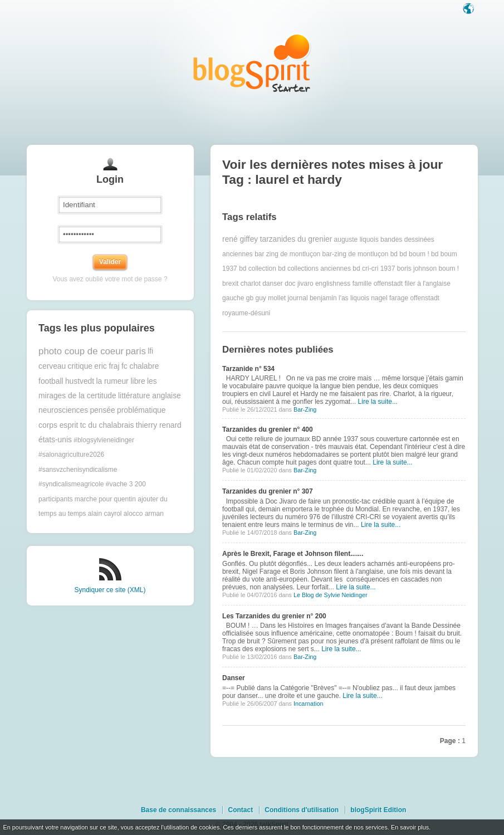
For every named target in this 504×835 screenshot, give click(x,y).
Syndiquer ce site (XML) (110, 590)
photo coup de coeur (81, 351)
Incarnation (308, 704)
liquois (360, 298)
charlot (251, 284)
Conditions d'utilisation (302, 810)
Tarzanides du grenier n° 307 (268, 491)
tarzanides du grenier (296, 239)
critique (80, 366)
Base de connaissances (178, 810)
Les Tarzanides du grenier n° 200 (274, 616)
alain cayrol (105, 514)
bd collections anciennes (314, 268)
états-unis (55, 440)
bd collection (258, 268)
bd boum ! (414, 254)
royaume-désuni (246, 313)
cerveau (52, 366)
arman (154, 514)
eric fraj (107, 366)
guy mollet (271, 298)
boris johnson (417, 268)
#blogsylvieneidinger (104, 440)
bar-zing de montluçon (356, 254)
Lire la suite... (378, 402)
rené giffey (240, 239)
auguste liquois (356, 240)
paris (135, 351)
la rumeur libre (120, 381)
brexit (230, 284)
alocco (133, 514)
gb (250, 298)
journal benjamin (312, 298)
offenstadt (425, 298)
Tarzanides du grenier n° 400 (268, 429)
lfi (150, 351)
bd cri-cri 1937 (374, 268)
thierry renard (159, 425)
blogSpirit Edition (378, 810)
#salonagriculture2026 (71, 455)
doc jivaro (299, 284)
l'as (344, 298)
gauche (233, 298)
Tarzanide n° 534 (248, 369)
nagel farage (390, 298)
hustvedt (80, 381)
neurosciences (63, 410)
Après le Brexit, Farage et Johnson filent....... (293, 554)
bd (394, 254)
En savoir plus (410, 827)
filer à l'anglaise (427, 284)
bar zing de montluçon (287, 254)
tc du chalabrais (107, 425)
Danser (234, 678)
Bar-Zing (305, 409)
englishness (333, 284)
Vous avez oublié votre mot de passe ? (110, 279)
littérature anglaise (150, 396)
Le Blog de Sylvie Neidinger (331, 595)
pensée (102, 410)
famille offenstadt (378, 284)
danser (273, 284)
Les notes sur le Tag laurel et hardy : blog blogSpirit (252, 63)
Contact (240, 810)
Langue (469, 9)
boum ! (449, 268)
